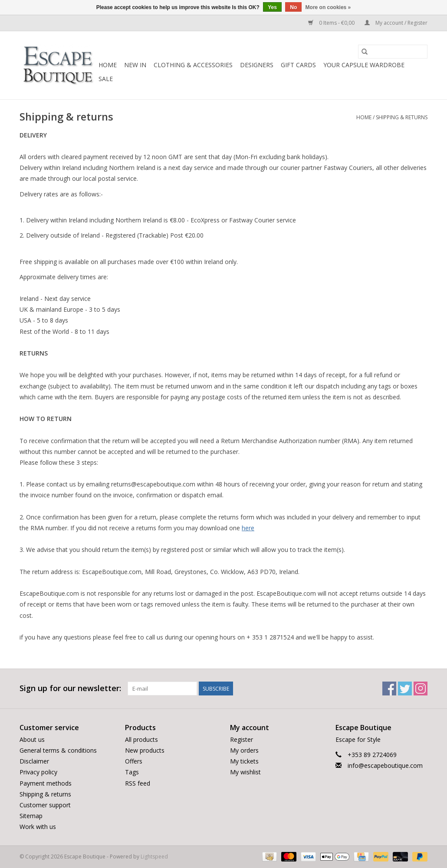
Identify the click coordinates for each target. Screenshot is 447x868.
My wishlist (245, 772)
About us (32, 739)
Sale (106, 79)
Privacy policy (38, 772)
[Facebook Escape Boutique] (389, 689)
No (293, 7)
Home (108, 65)
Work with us (38, 827)
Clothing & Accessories (193, 65)
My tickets (244, 761)
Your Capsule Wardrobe (364, 65)
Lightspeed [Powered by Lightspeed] (154, 857)
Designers (257, 65)
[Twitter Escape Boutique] (405, 689)
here (248, 528)
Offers (134, 761)
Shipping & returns (402, 117)
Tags (132, 772)
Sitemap (31, 816)
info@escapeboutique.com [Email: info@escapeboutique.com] (385, 765)
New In (135, 65)
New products (145, 750)
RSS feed (138, 783)
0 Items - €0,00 (332, 23)
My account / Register (396, 23)
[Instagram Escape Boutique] (421, 689)
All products (141, 739)
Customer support (45, 805)
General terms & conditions (58, 750)
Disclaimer (34, 761)
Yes (272, 7)
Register (242, 739)
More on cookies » (328, 7)
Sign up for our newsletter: (70, 688)
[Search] (393, 52)
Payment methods (46, 783)
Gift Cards (298, 65)
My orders (244, 750)
